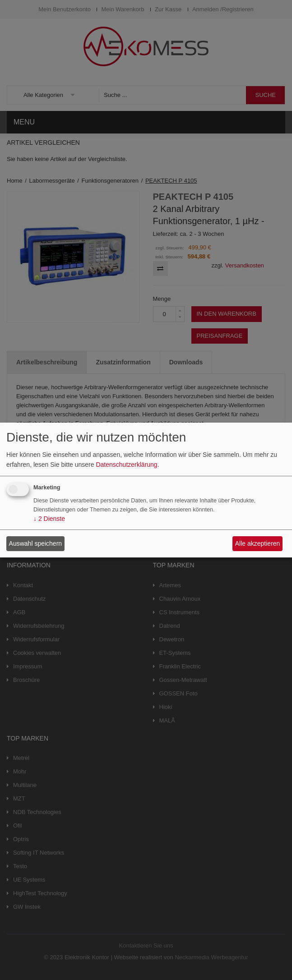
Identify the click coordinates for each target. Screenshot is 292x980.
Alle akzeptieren (258, 543)
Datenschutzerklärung (126, 465)
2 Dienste (49, 519)
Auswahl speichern (36, 543)
